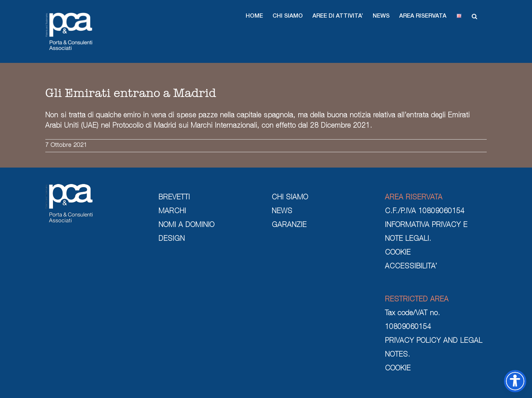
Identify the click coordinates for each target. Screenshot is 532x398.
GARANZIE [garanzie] (289, 225)
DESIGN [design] (172, 239)
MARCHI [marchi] (172, 212)
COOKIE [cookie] (398, 253)
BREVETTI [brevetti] (174, 198)
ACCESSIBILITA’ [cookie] (411, 267)
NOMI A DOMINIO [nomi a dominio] (187, 225)
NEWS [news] (282, 212)
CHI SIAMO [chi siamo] (290, 198)
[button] (254, 16)
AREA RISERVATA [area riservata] (414, 198)
